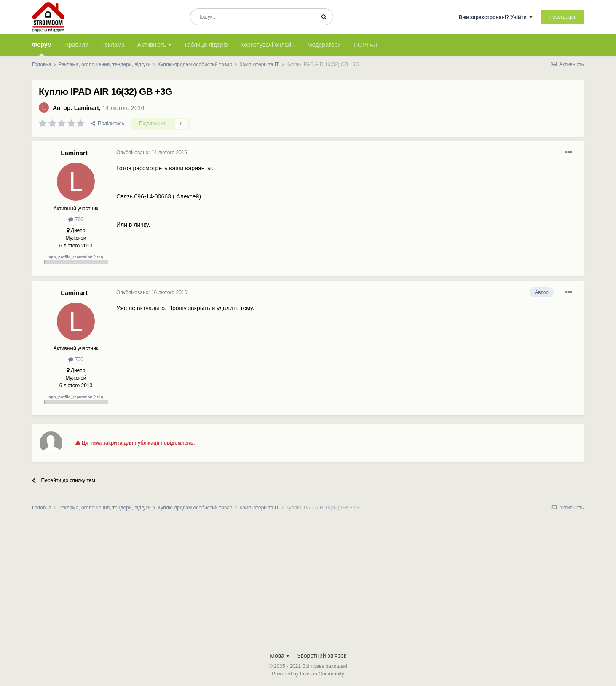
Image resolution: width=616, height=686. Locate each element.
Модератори (324, 45)
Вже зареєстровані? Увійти (496, 17)
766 (76, 220)
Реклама (113, 45)
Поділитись (107, 123)
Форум (42, 48)
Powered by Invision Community (308, 674)
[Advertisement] (308, 584)
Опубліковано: (152, 153)
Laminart (87, 108)
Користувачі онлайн (268, 45)
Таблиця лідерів (206, 45)
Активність (154, 45)
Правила (76, 45)
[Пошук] (253, 17)
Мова (280, 656)
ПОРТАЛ (366, 45)
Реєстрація (562, 17)
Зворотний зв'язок (322, 656)
